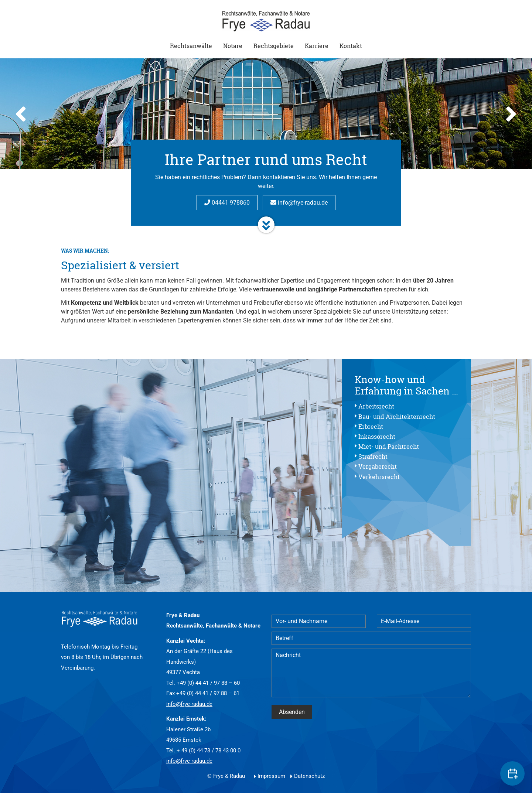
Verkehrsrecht (379, 477)
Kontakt (351, 46)
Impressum (271, 776)
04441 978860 (227, 203)
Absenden (292, 712)
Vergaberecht (378, 466)
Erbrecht (371, 426)
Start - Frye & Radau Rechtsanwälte (266, 21)
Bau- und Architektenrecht (397, 416)
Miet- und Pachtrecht (389, 446)
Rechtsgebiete (274, 46)
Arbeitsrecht (376, 406)
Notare (233, 46)
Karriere (317, 46)
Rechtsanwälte (191, 46)
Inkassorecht (377, 436)
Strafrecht (373, 456)
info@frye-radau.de (299, 203)
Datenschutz (309, 776)
